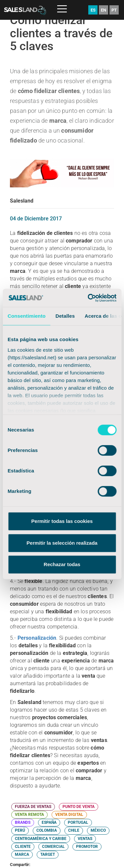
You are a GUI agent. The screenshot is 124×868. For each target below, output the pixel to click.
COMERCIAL (53, 847)
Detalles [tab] (65, 316)
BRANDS (23, 822)
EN (103, 10)
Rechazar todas (62, 564)
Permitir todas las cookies (62, 521)
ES (93, 10)
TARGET (48, 854)
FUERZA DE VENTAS (33, 807)
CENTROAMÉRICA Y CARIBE (41, 839)
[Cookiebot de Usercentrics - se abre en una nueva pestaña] (88, 298)
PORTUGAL (78, 822)
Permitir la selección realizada (62, 543)
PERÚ (20, 830)
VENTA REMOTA (29, 815)
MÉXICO (98, 830)
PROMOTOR (87, 847)
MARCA (22, 854)
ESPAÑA (49, 822)
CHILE (74, 830)
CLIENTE (23, 847)
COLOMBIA (47, 830)
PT (114, 10)
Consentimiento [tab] (27, 316)
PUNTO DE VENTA (79, 807)
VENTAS (85, 839)
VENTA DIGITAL (69, 815)
